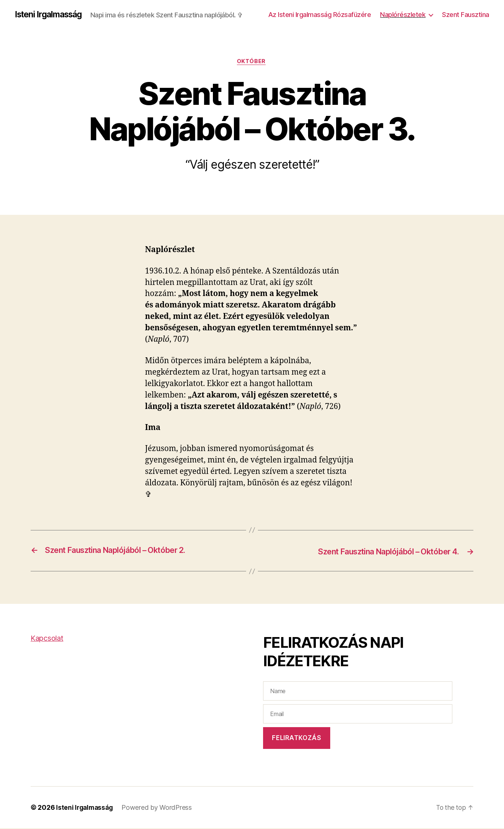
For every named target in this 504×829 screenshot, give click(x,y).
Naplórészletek (403, 15)
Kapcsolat (48, 639)
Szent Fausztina (466, 15)
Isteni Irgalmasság (51, 15)
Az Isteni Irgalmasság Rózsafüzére (320, 15)
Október (252, 62)
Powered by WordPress (159, 808)
